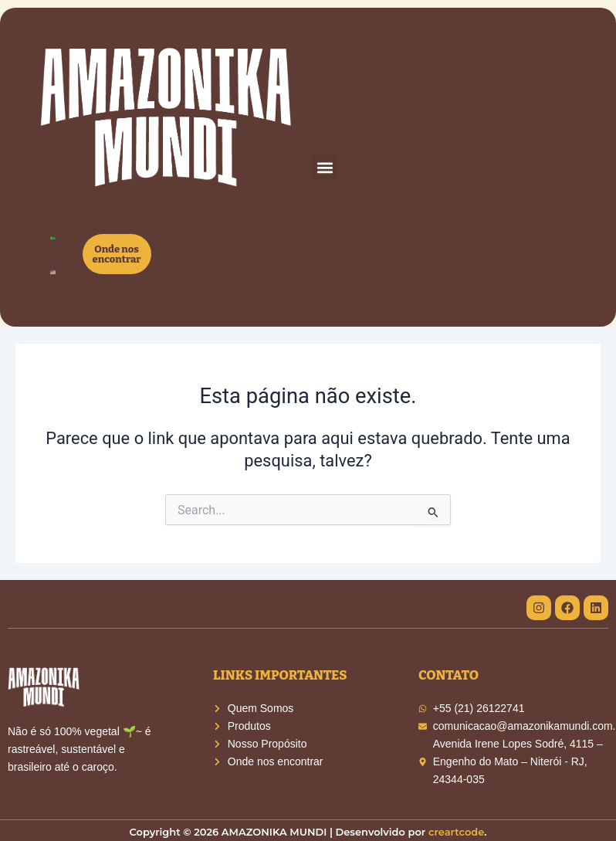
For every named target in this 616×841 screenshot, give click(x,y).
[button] (325, 167)
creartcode (456, 832)
